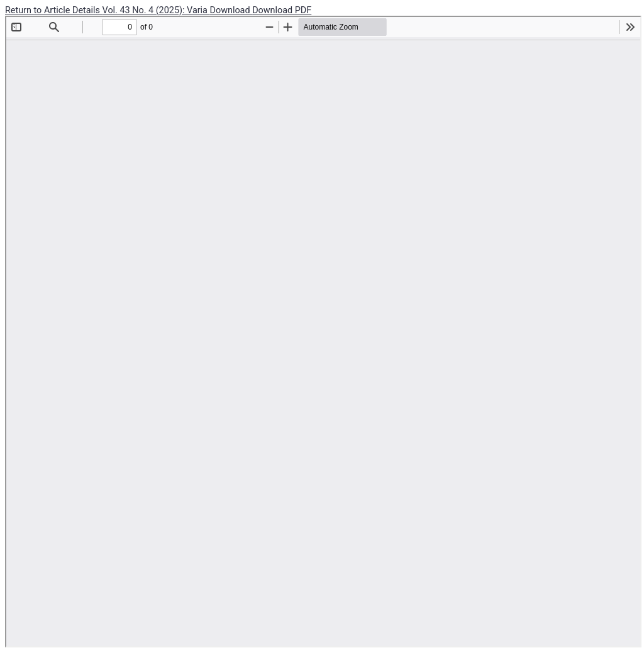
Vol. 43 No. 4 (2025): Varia (156, 10)
